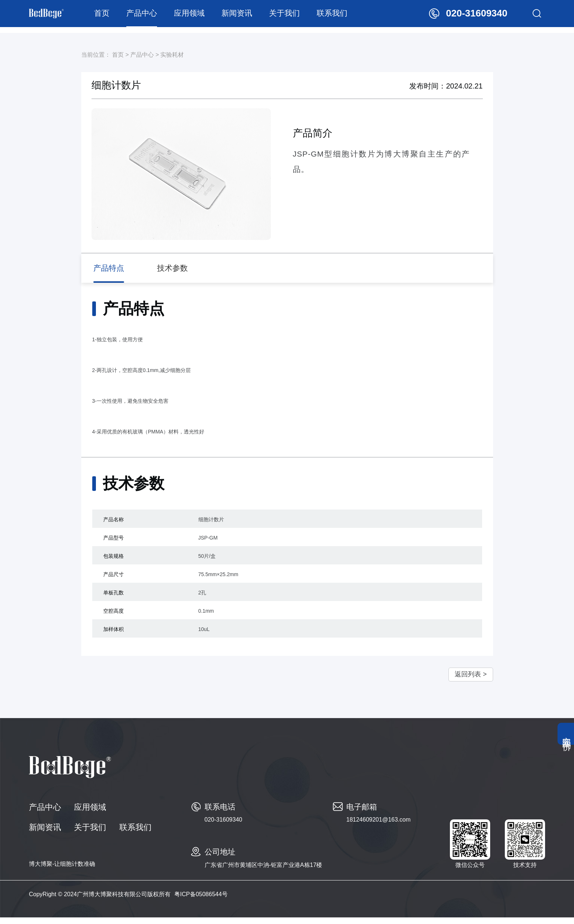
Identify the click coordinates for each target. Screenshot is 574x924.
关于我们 (294, 16)
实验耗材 (172, 55)
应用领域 (198, 16)
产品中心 (151, 16)
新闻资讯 (246, 16)
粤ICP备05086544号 (201, 901)
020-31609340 (223, 826)
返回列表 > (465, 680)
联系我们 (341, 16)
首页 (111, 16)
